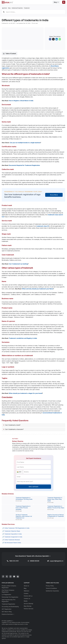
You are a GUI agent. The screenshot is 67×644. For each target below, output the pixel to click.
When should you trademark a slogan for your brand (25, 393)
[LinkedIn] (57, 40)
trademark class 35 (43, 226)
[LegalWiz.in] (8, 1)
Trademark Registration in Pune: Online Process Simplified (23, 508)
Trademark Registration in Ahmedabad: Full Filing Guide (24, 498)
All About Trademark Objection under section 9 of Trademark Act (24, 516)
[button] (10, 54)
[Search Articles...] (33, 12)
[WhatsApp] (60, 40)
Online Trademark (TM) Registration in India (17, 528)
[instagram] (10, 576)
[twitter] (7, 576)
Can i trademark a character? (14, 429)
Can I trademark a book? (13, 425)
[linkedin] (18, 576)
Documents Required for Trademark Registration (24, 165)
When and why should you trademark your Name (38, 289)
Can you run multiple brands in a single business (25, 143)
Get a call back (33, 487)
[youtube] (14, 576)
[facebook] (3, 576)
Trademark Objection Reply (12, 531)
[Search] (4, 12)
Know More (54, 195)
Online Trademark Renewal (12, 540)
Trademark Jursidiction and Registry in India (23, 338)
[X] (53, 40)
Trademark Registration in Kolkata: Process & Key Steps (56, 507)
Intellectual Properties (17, 8)
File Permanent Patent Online (13, 543)
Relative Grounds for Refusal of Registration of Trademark (56, 516)
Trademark (27, 8)
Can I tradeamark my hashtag (18, 264)
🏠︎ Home (5, 8)
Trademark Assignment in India (13, 537)
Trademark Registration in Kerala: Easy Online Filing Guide (55, 499)
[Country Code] (19, 472)
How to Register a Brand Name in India (21, 101)
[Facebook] (50, 40)
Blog (9, 8)
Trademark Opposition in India (13, 534)
